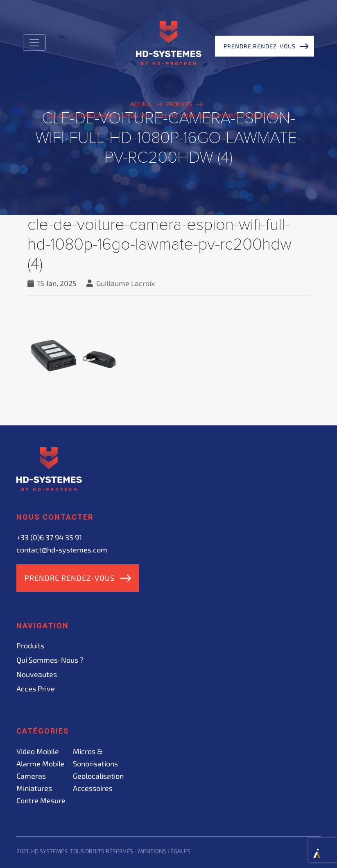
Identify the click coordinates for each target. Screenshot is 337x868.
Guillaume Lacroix (126, 283)
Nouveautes (37, 674)
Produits (30, 645)
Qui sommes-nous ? (50, 660)
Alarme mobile (41, 763)
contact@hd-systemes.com (62, 550)
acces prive (36, 688)
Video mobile (38, 751)
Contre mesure (41, 800)
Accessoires (93, 788)
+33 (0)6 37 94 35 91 (49, 537)
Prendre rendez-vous (260, 46)
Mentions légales (164, 851)
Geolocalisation (98, 776)
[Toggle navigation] (34, 43)
